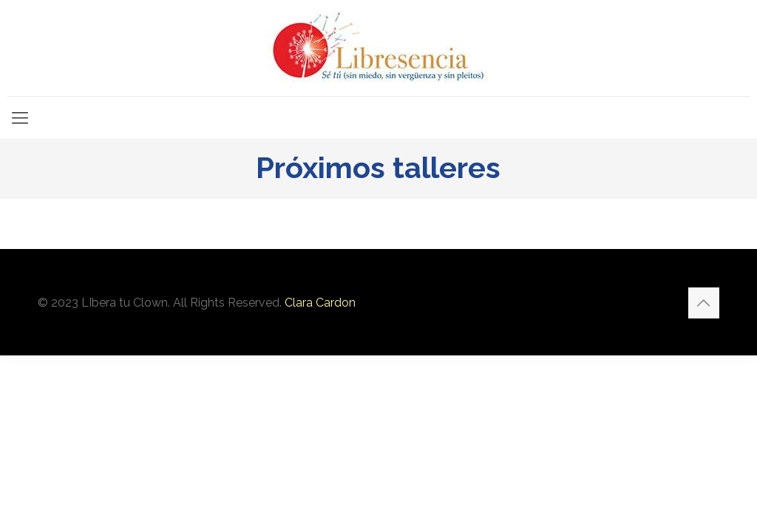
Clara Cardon (320, 303)
